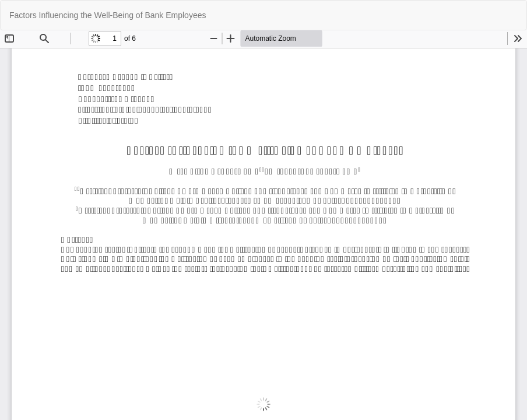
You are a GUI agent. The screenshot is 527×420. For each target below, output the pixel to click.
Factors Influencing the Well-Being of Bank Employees (108, 15)
